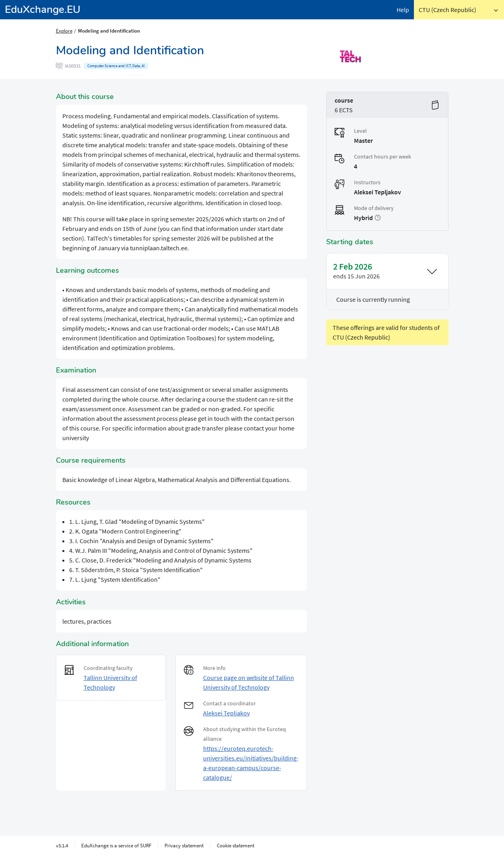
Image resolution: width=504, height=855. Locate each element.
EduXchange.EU (43, 9)
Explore (64, 31)
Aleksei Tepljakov (226, 713)
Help (403, 10)
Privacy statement (184, 845)
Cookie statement (236, 845)
